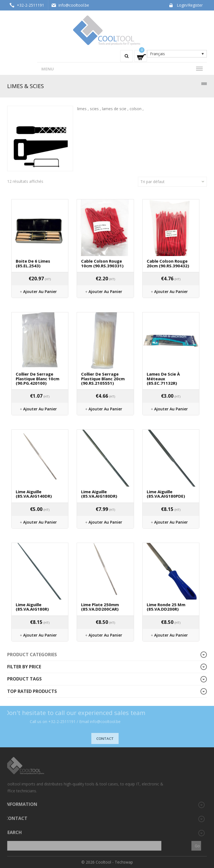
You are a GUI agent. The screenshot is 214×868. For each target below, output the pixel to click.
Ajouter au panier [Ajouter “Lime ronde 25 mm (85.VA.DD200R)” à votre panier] (171, 635)
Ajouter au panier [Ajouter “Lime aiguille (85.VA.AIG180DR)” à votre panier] (105, 522)
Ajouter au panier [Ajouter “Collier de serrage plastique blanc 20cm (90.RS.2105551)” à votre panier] (105, 409)
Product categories (32, 655)
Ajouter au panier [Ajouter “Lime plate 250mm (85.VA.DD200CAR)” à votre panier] (105, 635)
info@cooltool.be (74, 5)
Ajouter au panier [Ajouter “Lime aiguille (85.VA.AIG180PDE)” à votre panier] (171, 522)
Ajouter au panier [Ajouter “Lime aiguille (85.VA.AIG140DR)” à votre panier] (40, 522)
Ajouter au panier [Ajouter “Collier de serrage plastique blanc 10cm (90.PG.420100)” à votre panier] (40, 409)
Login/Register (190, 5)
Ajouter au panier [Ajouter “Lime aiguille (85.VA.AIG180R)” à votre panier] (40, 635)
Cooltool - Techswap (114, 862)
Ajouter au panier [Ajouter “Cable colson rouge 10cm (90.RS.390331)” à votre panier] (105, 291)
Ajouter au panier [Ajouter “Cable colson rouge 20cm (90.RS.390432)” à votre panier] (171, 291)
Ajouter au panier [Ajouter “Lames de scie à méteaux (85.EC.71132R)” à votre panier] (171, 409)
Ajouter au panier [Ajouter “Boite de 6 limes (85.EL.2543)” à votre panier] (40, 291)
